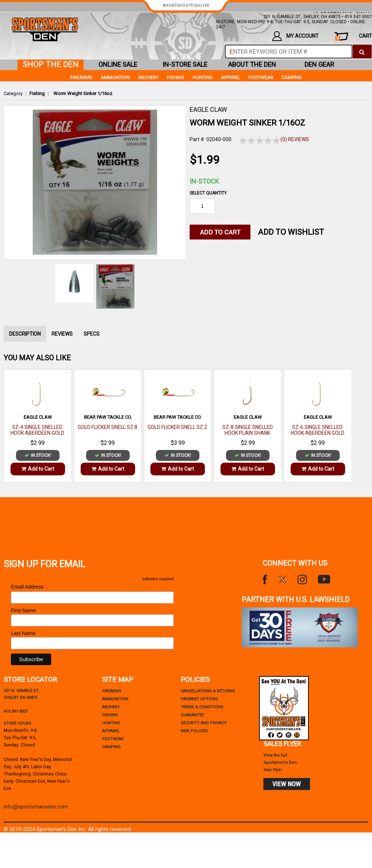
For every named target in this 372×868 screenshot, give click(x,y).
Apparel (231, 77)
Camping (292, 77)
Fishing (37, 93)
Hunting (203, 77)
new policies (194, 731)
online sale (118, 64)
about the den (252, 64)
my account (295, 36)
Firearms (81, 77)
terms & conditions (202, 707)
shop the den (50, 64)
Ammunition (115, 77)
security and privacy (204, 723)
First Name (23, 610)
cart (354, 37)
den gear (319, 64)
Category (13, 93)
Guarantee (192, 715)
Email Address (29, 587)
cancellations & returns (208, 691)
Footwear (261, 77)
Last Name (23, 633)
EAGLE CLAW (208, 109)
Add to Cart (38, 469)
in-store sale (185, 64)
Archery (148, 77)
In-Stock (204, 181)
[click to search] (362, 52)
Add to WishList (291, 232)
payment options (199, 699)
